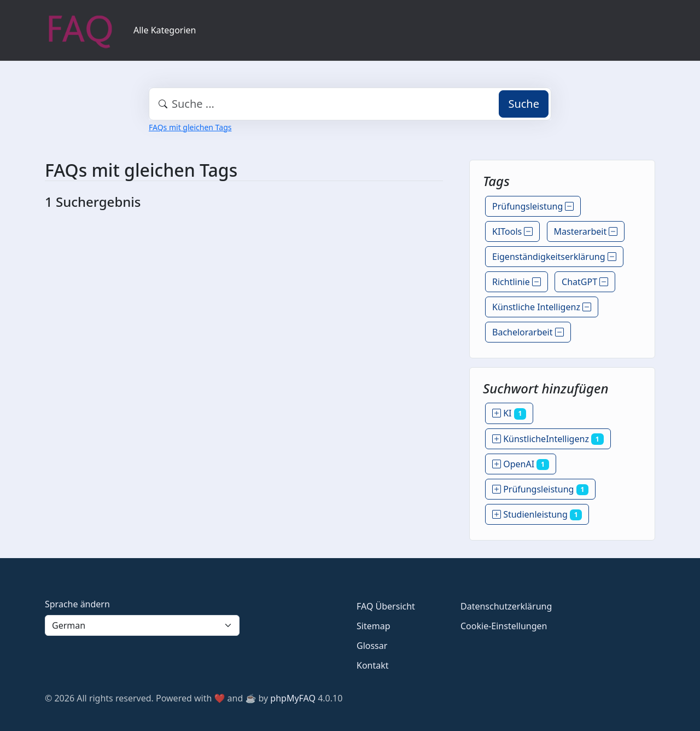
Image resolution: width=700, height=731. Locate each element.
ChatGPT (585, 282)
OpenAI (521, 464)
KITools (512, 231)
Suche (524, 104)
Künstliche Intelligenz (542, 307)
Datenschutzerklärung (506, 606)
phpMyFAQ (293, 698)
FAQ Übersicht (386, 606)
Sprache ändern (77, 604)
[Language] (142, 625)
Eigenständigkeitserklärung (554, 257)
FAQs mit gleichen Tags (190, 127)
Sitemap (374, 626)
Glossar (372, 646)
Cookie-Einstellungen (504, 626)
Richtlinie (517, 282)
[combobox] (350, 104)
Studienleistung (537, 514)
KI (509, 413)
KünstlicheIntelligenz (548, 439)
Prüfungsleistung (533, 206)
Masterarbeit (586, 231)
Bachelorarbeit (528, 332)
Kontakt (373, 665)
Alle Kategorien (165, 30)
